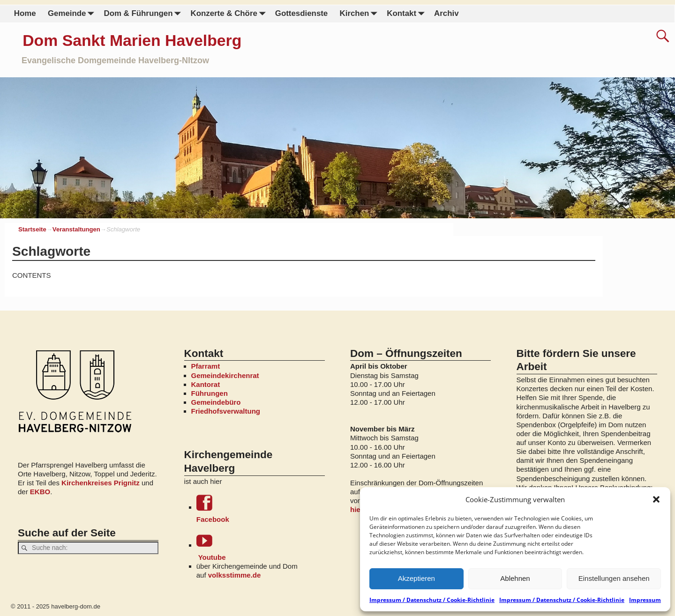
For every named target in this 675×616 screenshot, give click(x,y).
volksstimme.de (235, 575)
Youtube (261, 547)
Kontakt (407, 14)
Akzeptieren (416, 578)
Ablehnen (515, 578)
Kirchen (360, 14)
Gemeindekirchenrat (225, 375)
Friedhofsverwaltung (226, 411)
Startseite (32, 229)
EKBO (40, 492)
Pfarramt (206, 366)
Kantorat (206, 384)
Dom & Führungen (144, 14)
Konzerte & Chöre (230, 14)
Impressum (645, 600)
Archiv (446, 13)
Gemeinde (73, 14)
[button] (656, 499)
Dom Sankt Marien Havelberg (132, 40)
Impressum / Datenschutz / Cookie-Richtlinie (432, 600)
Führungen (210, 393)
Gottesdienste (301, 13)
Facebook (261, 509)
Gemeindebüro (216, 402)
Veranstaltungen (76, 229)
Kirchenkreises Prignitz (101, 483)
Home (25, 13)
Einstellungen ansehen (614, 578)
